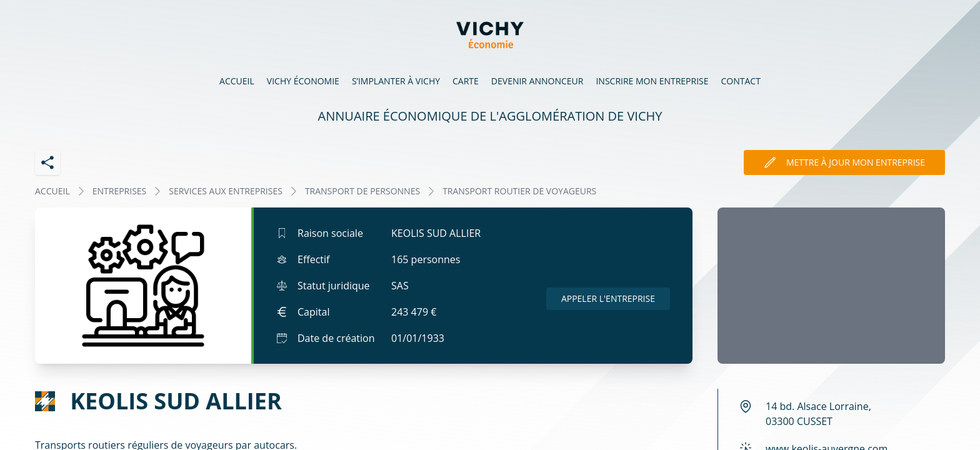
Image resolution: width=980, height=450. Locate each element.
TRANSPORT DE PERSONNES (362, 191)
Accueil (237, 81)
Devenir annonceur (537, 81)
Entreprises (120, 191)
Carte (466, 81)
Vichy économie (303, 81)
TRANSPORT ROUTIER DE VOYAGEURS (519, 191)
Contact (741, 81)
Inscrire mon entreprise (652, 81)
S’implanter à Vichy (396, 81)
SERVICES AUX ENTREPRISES (226, 191)
